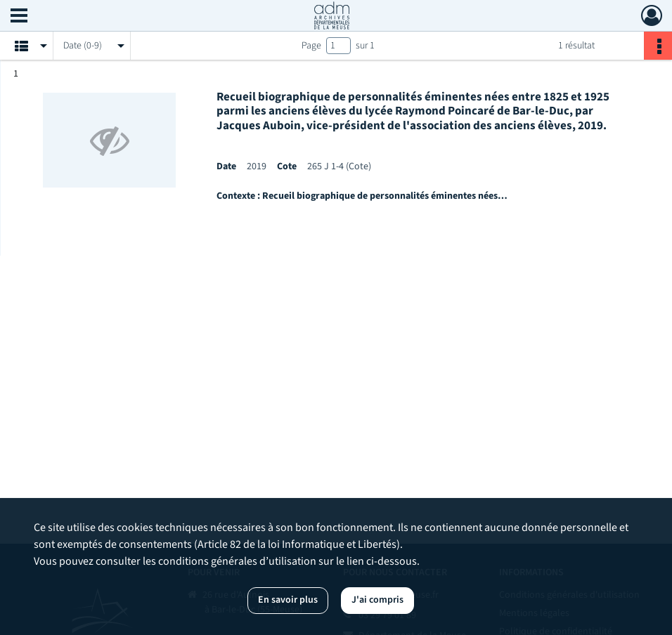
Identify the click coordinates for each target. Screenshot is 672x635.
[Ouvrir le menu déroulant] (19, 17)
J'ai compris (377, 600)
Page (311, 46)
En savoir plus (288, 600)
